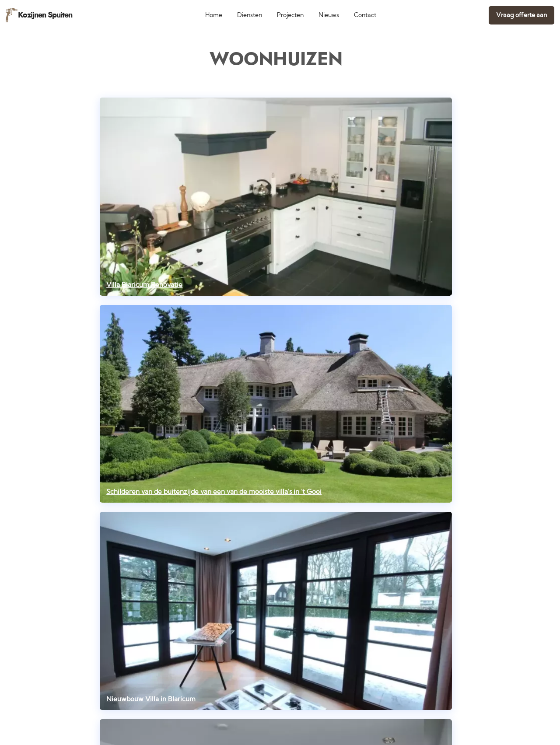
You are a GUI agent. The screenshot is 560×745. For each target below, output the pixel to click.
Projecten (290, 15)
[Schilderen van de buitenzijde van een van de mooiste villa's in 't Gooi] (276, 404)
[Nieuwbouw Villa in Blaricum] (276, 611)
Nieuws (329, 15)
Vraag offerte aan (521, 15)
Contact (365, 15)
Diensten (250, 15)
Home (214, 15)
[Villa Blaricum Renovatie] (276, 197)
